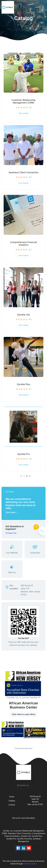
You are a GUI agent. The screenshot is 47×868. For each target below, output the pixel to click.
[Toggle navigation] (43, 7)
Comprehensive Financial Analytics (23, 244)
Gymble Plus (23, 384)
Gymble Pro (23, 454)
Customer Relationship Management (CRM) (23, 101)
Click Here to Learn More (23, 714)
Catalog (12, 801)
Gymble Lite (23, 315)
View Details (23, 113)
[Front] (8, 7)
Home (12, 797)
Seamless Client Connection (23, 172)
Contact (12, 805)
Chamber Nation (30, 864)
